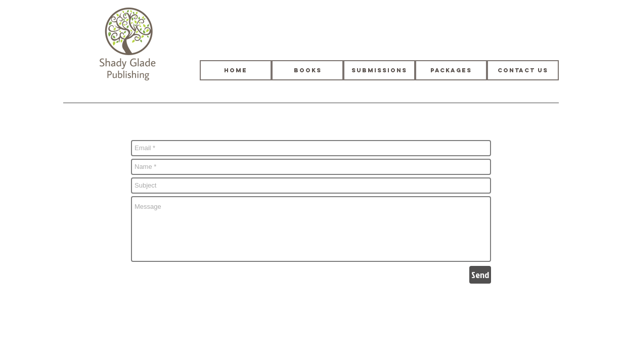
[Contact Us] (523, 70)
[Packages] (451, 70)
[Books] (307, 70)
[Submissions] (379, 70)
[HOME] (236, 70)
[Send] (480, 275)
